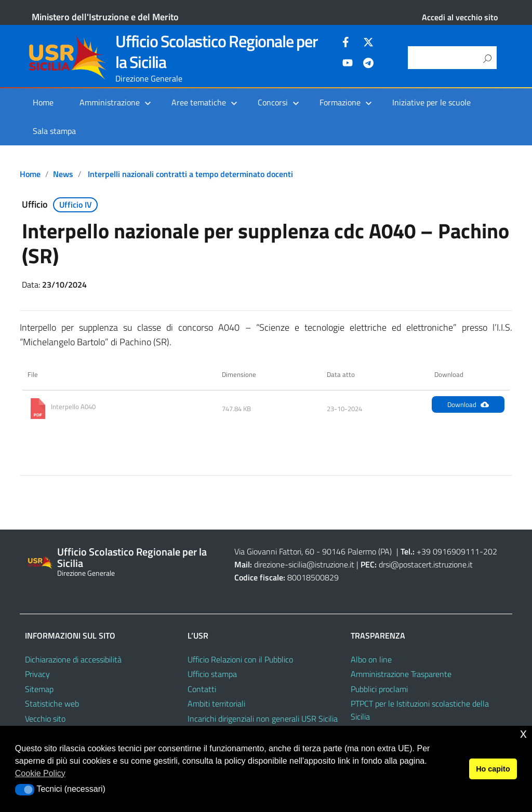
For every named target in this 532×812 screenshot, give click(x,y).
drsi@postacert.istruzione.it (426, 564)
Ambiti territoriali (216, 703)
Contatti (202, 689)
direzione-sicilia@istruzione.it (304, 564)
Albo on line (371, 659)
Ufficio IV (76, 205)
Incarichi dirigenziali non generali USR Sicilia (263, 719)
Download (468, 404)
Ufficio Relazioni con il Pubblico (240, 659)
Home (43, 102)
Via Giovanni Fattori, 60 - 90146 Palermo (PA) (313, 551)
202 (490, 551)
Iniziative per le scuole (431, 102)
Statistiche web (52, 703)
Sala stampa (54, 131)
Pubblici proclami (379, 689)
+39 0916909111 (448, 551)
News (63, 174)
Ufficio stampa (212, 674)
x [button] (523, 733)
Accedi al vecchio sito (460, 17)
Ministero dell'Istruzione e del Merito (105, 17)
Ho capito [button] (493, 769)
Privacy (37, 674)
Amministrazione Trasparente (401, 674)
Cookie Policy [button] (40, 773)
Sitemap (39, 689)
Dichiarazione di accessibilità (73, 659)
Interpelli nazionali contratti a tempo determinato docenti (190, 174)
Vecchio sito (45, 719)
